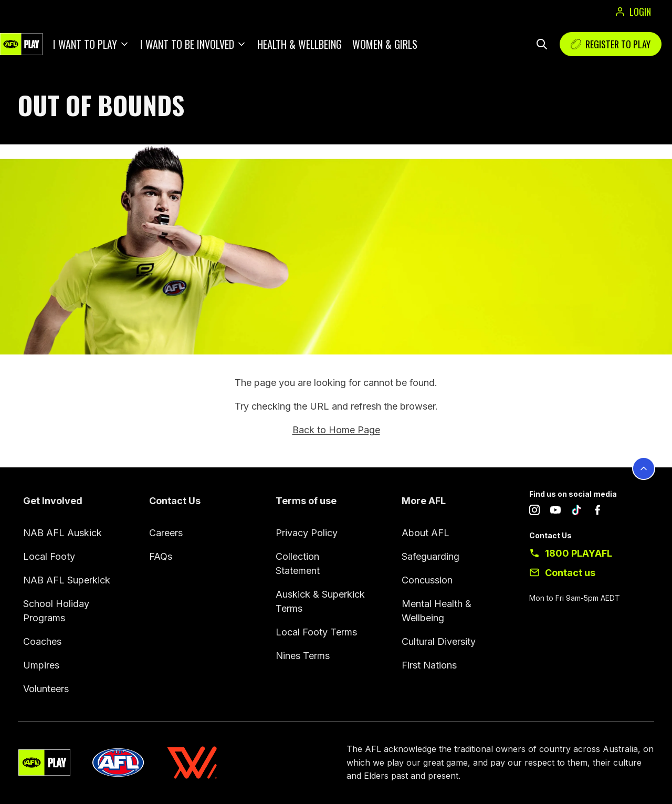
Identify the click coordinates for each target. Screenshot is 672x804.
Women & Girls (385, 44)
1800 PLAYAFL (579, 553)
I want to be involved (187, 44)
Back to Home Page (336, 430)
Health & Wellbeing (300, 44)
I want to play (85, 44)
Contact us (570, 573)
